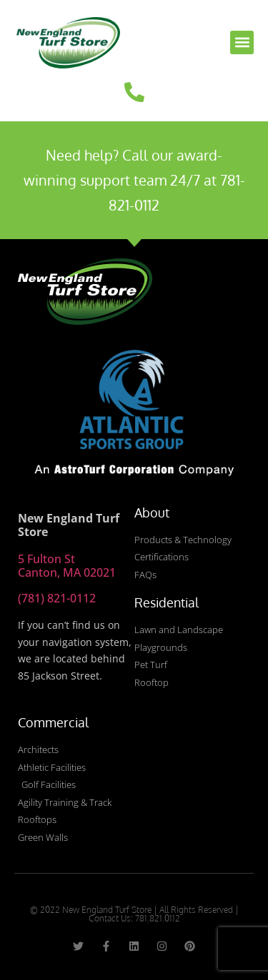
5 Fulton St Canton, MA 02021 (67, 566)
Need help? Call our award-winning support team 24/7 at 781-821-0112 (134, 180)
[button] (242, 42)
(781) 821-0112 (57, 598)
